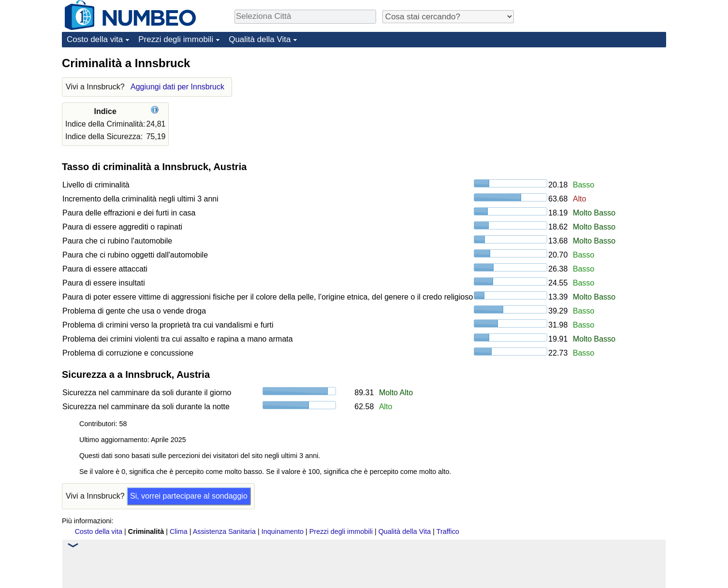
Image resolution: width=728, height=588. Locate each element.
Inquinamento (283, 531)
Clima (179, 531)
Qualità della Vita (260, 39)
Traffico (448, 531)
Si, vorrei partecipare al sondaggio (189, 496)
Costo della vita (95, 39)
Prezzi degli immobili (176, 39)
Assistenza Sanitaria (224, 531)
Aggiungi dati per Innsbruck (177, 87)
